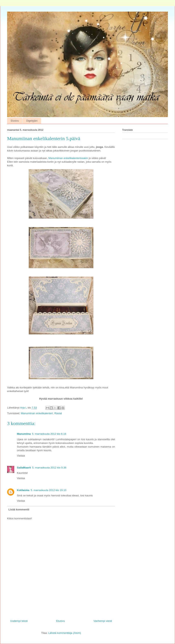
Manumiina (24, 434)
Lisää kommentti (19, 509)
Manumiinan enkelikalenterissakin (68, 158)
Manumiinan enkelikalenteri (37, 413)
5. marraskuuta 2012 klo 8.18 (49, 434)
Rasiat (58, 413)
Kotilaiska (23, 490)
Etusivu (15, 121)
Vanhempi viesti (103, 621)
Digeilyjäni (32, 121)
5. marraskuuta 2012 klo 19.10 (48, 490)
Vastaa (21, 456)
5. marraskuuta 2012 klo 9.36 (49, 468)
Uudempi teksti (19, 621)
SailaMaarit (24, 468)
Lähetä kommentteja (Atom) (65, 633)
